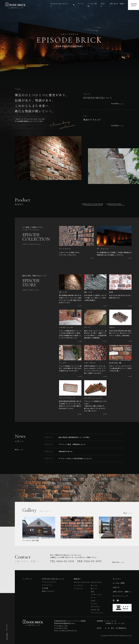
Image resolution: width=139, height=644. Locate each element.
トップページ (27, 579)
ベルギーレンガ (96, 594)
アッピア (94, 604)
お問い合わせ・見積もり (118, 5)
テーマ (93, 598)
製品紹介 (67, 5)
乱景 (92, 592)
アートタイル (79, 585)
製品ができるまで (48, 591)
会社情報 (45, 588)
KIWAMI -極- (95, 610)
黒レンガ (94, 588)
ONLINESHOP (134, 5)
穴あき (93, 601)
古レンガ (94, 585)
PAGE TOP (7, 637)
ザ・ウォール (78, 588)
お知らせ (103, 5)
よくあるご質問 (92, 5)
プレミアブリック (97, 613)
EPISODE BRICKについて (51, 5)
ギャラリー (79, 5)
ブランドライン (48, 585)
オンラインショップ (120, 596)
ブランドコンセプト (49, 582)
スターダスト (95, 607)
